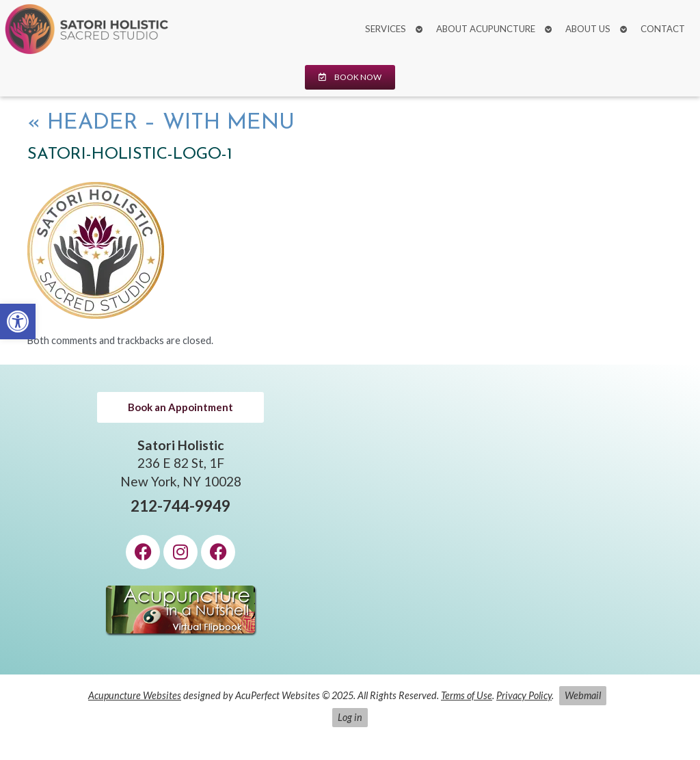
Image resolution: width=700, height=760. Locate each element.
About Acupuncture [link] (486, 29)
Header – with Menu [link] (161, 123)
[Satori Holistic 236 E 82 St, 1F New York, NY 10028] (520, 520)
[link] (18, 322)
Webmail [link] (583, 695)
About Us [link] (588, 29)
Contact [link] (663, 29)
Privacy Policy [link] (524, 695)
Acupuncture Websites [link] (135, 695)
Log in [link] (350, 717)
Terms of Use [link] (467, 695)
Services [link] (386, 29)
